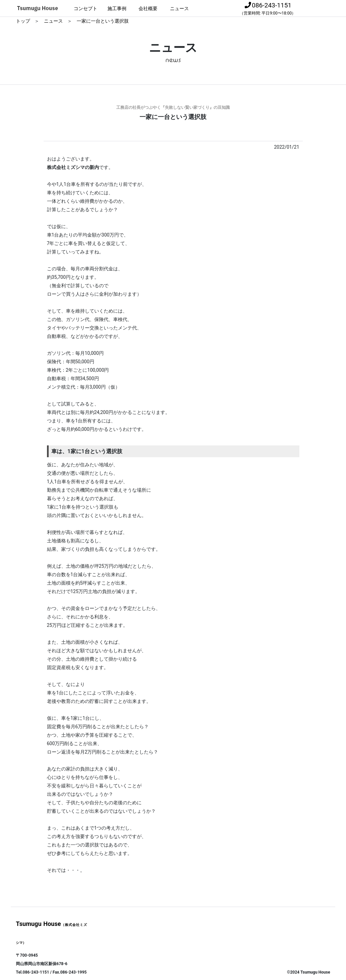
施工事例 (117, 8)
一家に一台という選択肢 (103, 21)
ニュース (179, 8)
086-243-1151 (268, 8)
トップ (23, 21)
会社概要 (148, 8)
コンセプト (85, 8)
